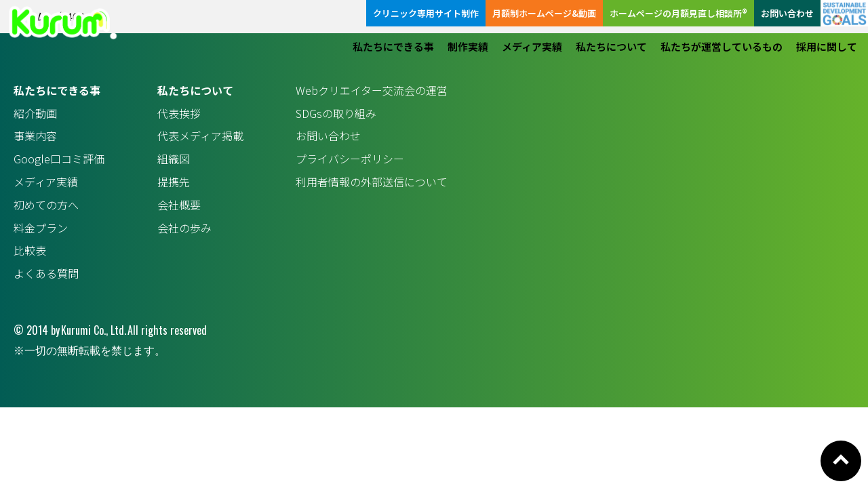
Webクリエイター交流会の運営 (372, 90)
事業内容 (35, 136)
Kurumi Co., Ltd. (94, 330)
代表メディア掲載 (200, 136)
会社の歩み (184, 228)
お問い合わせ (787, 13)
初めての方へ (46, 205)
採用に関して (827, 46)
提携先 (174, 182)
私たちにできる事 (393, 46)
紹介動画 (35, 113)
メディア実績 (532, 46)
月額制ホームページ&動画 (544, 13)
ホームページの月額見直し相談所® (678, 13)
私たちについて (611, 46)
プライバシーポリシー (350, 159)
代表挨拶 (179, 113)
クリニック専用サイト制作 (426, 13)
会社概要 (179, 205)
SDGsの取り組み (336, 113)
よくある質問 (46, 273)
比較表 (30, 250)
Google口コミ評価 (59, 159)
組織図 (174, 159)
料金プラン (41, 228)
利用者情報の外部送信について (372, 182)
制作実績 (468, 46)
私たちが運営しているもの (722, 46)
